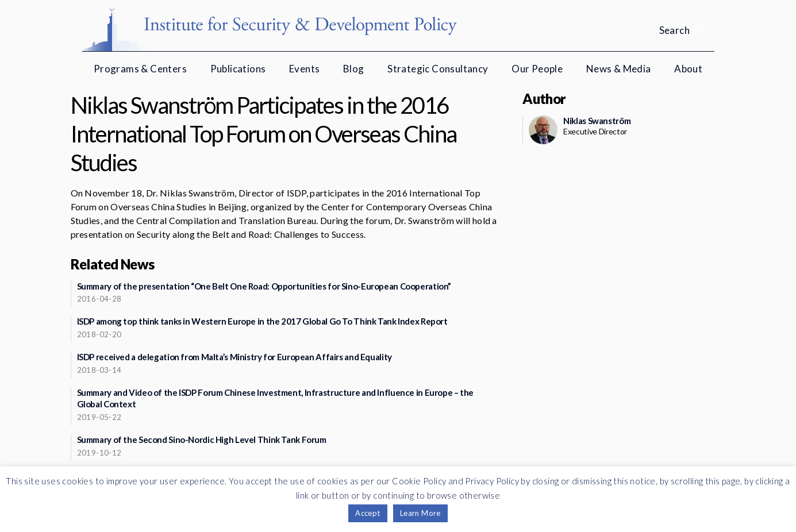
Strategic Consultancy (438, 69)
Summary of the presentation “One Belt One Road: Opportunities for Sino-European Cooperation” (264, 286)
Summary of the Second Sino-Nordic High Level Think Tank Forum (202, 440)
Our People (537, 69)
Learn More (420, 513)
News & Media (619, 69)
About (688, 69)
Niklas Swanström (597, 121)
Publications (238, 69)
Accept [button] (368, 513)
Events (304, 69)
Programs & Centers (140, 69)
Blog (354, 69)
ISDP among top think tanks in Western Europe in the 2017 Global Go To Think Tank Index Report (262, 321)
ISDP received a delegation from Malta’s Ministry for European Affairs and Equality (234, 357)
